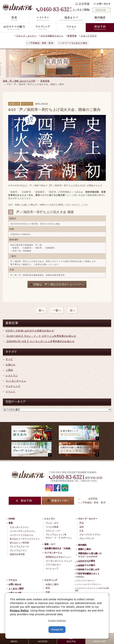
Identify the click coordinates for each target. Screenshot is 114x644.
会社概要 (80, 566)
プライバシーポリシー (86, 581)
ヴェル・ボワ (52, 523)
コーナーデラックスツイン (23, 531)
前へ (42, 310)
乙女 (82, 531)
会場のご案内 (52, 584)
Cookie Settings (57, 621)
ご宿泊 (9, 370)
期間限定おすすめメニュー (58, 557)
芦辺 (82, 523)
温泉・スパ (50, 544)
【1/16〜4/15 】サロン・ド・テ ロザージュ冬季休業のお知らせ (41, 336)
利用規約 (80, 577)
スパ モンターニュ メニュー (59, 561)
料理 (48, 588)
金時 (82, 527)
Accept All (57, 630)
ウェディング (13, 386)
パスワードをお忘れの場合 (74, 43)
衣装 (48, 592)
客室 (11, 523)
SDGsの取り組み (84, 573)
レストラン (12, 375)
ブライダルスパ (53, 565)
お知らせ (11, 365)
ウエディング (51, 580)
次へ (73, 310)
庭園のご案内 (85, 549)
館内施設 (82, 545)
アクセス (13, 580)
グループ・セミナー (26, 36)
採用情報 (80, 569)
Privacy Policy (19, 611)
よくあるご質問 (16, 589)
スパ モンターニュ (16, 381)
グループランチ (87, 539)
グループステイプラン (90, 535)
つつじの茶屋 (52, 527)
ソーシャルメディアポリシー (89, 584)
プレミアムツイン (18, 550)
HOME (12, 519)
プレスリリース (83, 562)
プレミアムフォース (19, 547)
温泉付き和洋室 (17, 554)
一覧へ (57, 310)
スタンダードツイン (19, 527)
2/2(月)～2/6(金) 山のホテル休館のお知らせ (30, 331)
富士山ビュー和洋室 (19, 543)
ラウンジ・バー (53, 531)
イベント (11, 391)
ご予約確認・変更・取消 (41, 43)
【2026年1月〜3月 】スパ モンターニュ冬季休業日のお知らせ (40, 341)
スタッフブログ (89, 36)
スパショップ (52, 569)
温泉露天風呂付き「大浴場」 (58, 548)
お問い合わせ (15, 584)
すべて (9, 359)
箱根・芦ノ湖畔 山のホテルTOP (19, 81)
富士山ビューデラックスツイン (25, 539)
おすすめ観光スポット (52, 36)
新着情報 (72, 36)
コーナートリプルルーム (21, 535)
